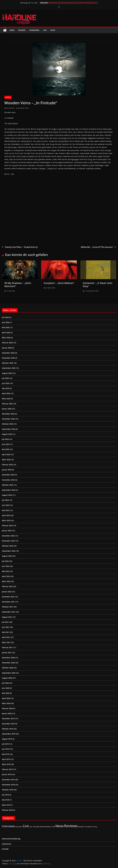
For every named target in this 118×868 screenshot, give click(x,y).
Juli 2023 (5, 500)
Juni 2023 (6, 505)
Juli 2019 (5, 744)
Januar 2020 (7, 713)
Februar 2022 (7, 586)
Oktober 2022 (8, 546)
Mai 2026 (6, 327)
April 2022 (6, 576)
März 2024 (6, 460)
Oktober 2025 (8, 363)
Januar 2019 (7, 774)
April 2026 (6, 332)
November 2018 (8, 785)
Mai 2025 (6, 388)
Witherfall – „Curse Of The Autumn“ (98, 247)
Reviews (22, 30)
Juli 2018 (5, 795)
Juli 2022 (5, 561)
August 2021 (7, 617)
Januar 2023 (7, 531)
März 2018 (6, 805)
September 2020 (9, 673)
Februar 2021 (7, 647)
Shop (53, 30)
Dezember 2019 (8, 719)
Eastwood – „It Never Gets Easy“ (98, 285)
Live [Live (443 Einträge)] (26, 826)
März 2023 (6, 520)
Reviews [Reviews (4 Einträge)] (81, 827)
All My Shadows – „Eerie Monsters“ (18, 285)
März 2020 (6, 703)
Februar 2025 (7, 404)
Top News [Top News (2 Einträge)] (88, 827)
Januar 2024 (7, 470)
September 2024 (9, 429)
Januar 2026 (7, 348)
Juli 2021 (5, 622)
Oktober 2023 (8, 485)
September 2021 (9, 612)
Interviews (34, 30)
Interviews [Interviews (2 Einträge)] (19, 827)
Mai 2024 (6, 449)
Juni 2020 (6, 688)
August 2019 (7, 739)
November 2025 (8, 358)
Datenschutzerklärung (11, 839)
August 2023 (7, 495)
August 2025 (7, 373)
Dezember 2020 (8, 658)
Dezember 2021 (8, 597)
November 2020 (8, 663)
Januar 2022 (7, 592)
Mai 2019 (6, 754)
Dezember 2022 (8, 536)
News (12, 30)
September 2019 (9, 734)
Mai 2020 (6, 693)
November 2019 (8, 724)
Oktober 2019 (8, 729)
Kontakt (5, 849)
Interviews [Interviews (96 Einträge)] (8, 826)
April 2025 (6, 393)
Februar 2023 (7, 526)
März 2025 (6, 399)
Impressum (7, 844)
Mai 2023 (6, 510)
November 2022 (8, 541)
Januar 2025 (7, 409)
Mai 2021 (6, 632)
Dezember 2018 (8, 780)
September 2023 (9, 490)
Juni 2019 (6, 749)
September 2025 (9, 368)
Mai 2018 (6, 800)
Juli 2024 (5, 439)
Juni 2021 (6, 627)
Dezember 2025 (8, 353)
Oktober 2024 (8, 424)
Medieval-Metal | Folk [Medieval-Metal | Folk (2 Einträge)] (47, 827)
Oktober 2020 (8, 668)
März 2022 (6, 581)
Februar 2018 (7, 810)
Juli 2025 (5, 378)
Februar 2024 (7, 465)
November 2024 (8, 419)
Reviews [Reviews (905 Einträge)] (71, 826)
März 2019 (6, 764)
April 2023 (6, 515)
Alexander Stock (23, 108)
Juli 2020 (5, 683)
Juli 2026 (5, 317)
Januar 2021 (7, 653)
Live (45, 30)
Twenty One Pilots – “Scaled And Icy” (20, 247)
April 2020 (6, 698)
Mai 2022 (6, 571)
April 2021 (6, 637)
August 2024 (7, 434)
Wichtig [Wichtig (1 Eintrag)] (94, 827)
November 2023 (8, 480)
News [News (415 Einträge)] (59, 826)
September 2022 (9, 551)
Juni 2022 (6, 566)
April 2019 (6, 759)
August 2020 (7, 678)
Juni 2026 (6, 322)
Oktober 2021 (8, 607)
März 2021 (6, 642)
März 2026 (6, 338)
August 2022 (7, 556)
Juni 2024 (6, 444)
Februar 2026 (7, 343)
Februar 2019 (7, 769)
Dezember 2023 (8, 475)
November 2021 (8, 602)
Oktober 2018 (8, 790)
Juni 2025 (6, 383)
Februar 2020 (7, 708)
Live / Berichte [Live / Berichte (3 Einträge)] (35, 827)
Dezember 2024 (8, 414)
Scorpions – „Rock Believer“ (59, 283)
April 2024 (6, 454)
